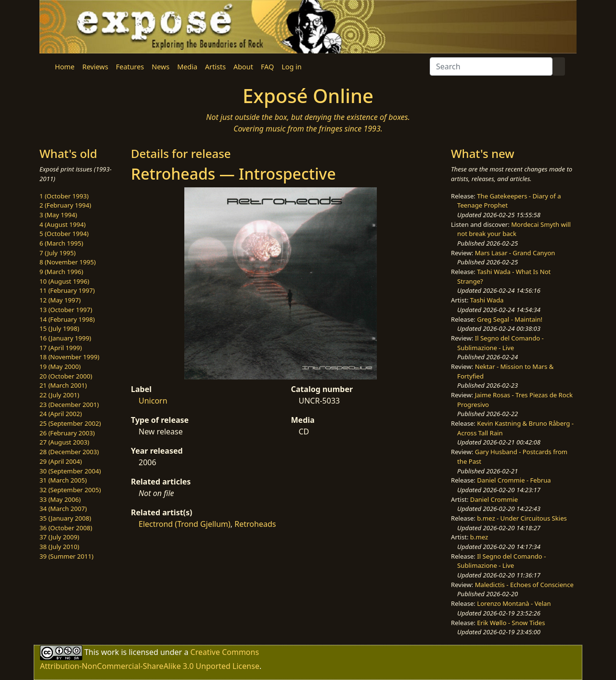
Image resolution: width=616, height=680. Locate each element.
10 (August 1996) (64, 281)
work (110, 652)
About (243, 67)
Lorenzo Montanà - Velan (514, 603)
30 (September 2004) (70, 471)
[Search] (491, 66)
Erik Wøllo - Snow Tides (511, 623)
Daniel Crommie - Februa (514, 480)
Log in (291, 67)
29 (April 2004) (61, 461)
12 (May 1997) (60, 300)
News (160, 67)
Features (130, 67)
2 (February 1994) (65, 205)
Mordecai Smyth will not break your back (514, 229)
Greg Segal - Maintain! (510, 319)
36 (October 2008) (66, 528)
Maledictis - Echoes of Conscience (524, 585)
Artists (215, 67)
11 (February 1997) (67, 290)
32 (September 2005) (70, 490)
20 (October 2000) (66, 376)
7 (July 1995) (58, 253)
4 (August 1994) (63, 224)
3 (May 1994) (58, 215)
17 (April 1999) (61, 348)
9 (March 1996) (61, 272)
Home (65, 67)
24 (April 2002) (61, 414)
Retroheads (255, 524)
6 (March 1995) (61, 243)
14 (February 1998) (67, 319)
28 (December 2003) (69, 452)
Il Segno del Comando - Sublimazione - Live (500, 343)
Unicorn (153, 401)
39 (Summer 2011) (66, 556)
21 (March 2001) (63, 385)
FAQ (267, 67)
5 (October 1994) (64, 234)
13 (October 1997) (66, 310)
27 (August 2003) (64, 442)
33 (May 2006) (60, 499)
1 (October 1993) (64, 196)
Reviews (95, 67)
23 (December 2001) (69, 405)
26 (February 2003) (67, 433)
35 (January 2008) (65, 518)
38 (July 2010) (59, 547)
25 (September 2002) (70, 423)
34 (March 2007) (63, 509)
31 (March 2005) (63, 480)
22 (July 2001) (59, 395)
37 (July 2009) (59, 537)
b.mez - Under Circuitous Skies (522, 518)
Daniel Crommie (494, 499)
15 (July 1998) (59, 328)
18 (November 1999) (70, 357)
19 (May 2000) (60, 366)
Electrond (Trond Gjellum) (185, 524)
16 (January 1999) (65, 338)
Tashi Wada (487, 300)
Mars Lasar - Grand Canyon (515, 253)
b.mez (479, 537)
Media (187, 67)
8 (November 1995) (68, 262)
